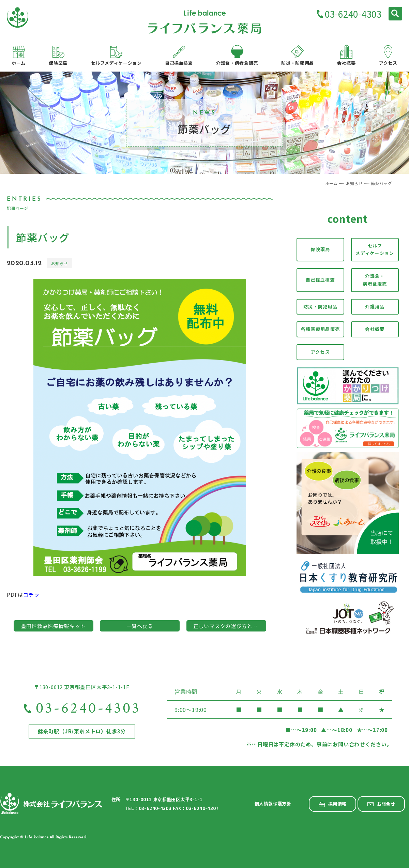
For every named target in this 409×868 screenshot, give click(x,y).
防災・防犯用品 (320, 307)
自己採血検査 (320, 280)
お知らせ (354, 183)
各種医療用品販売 (320, 329)
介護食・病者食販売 (375, 280)
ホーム (331, 183)
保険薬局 (320, 249)
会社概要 (375, 329)
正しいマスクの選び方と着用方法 (230, 626)
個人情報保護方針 (273, 803)
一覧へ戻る (140, 626)
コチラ (31, 595)
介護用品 (375, 307)
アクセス (320, 352)
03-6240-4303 (353, 14)
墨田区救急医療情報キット (54, 626)
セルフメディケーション (375, 249)
